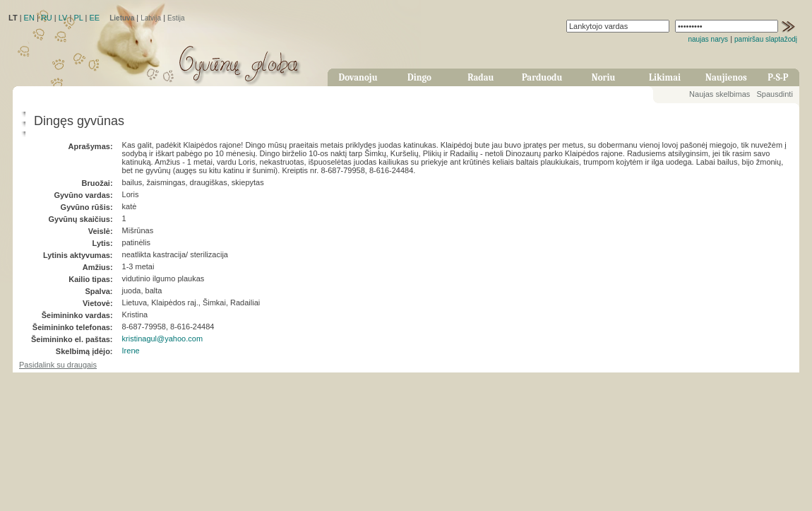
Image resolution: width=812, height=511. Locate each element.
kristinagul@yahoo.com (163, 339)
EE (94, 18)
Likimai (665, 77)
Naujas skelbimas (720, 94)
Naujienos (726, 77)
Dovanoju (358, 77)
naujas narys (708, 39)
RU (47, 18)
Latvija (151, 18)
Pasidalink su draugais (58, 365)
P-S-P (778, 77)
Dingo (419, 77)
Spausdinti (774, 94)
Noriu (604, 77)
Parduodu (542, 77)
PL (78, 18)
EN (29, 18)
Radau (480, 77)
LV (63, 18)
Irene (131, 351)
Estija (176, 18)
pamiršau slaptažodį (766, 39)
